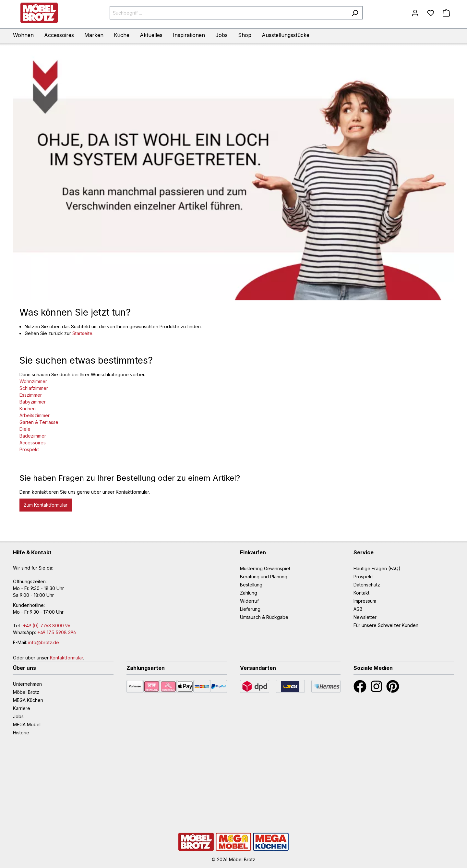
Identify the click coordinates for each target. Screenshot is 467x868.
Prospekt (29, 449)
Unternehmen (27, 684)
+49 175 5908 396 (57, 632)
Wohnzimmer (33, 381)
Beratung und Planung (264, 577)
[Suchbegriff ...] (229, 13)
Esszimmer (31, 395)
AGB (358, 609)
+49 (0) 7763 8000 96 (47, 626)
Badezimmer (33, 436)
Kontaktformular (66, 658)
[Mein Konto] (415, 13)
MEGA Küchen (28, 700)
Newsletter (365, 617)
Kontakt (361, 593)
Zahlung (249, 593)
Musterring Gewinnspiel (265, 568)
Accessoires (33, 443)
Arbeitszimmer (35, 415)
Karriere (22, 708)
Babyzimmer (33, 402)
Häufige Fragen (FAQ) (377, 568)
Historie (21, 733)
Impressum (365, 601)
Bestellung (251, 585)
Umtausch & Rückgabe (264, 617)
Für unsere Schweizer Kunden (386, 625)
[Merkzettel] (431, 13)
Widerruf (249, 601)
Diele (25, 429)
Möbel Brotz (26, 692)
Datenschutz (367, 585)
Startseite (82, 333)
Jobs (18, 716)
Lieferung (250, 609)
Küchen (28, 409)
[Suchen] (355, 13)
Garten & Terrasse (39, 422)
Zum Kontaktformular (46, 505)
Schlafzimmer (34, 388)
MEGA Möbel (27, 724)
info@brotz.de (44, 642)
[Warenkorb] (446, 13)
